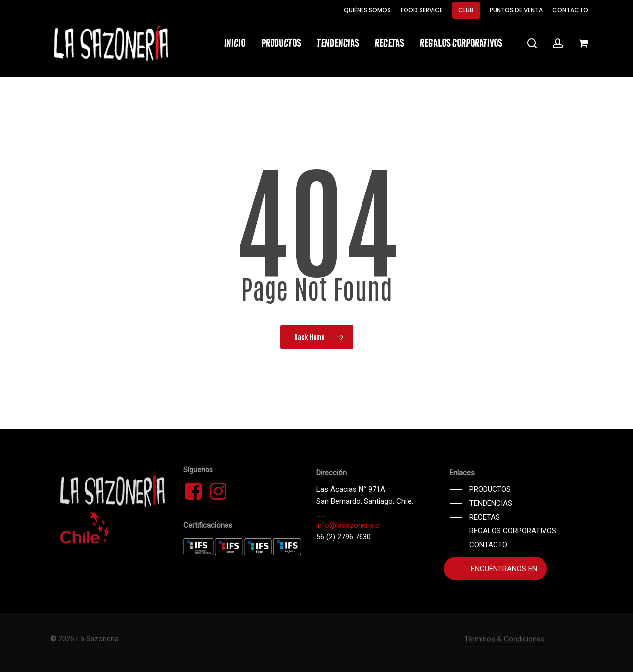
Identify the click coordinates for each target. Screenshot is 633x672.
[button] (480, 489)
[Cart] (583, 43)
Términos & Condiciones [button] (504, 658)
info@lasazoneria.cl (349, 525)
